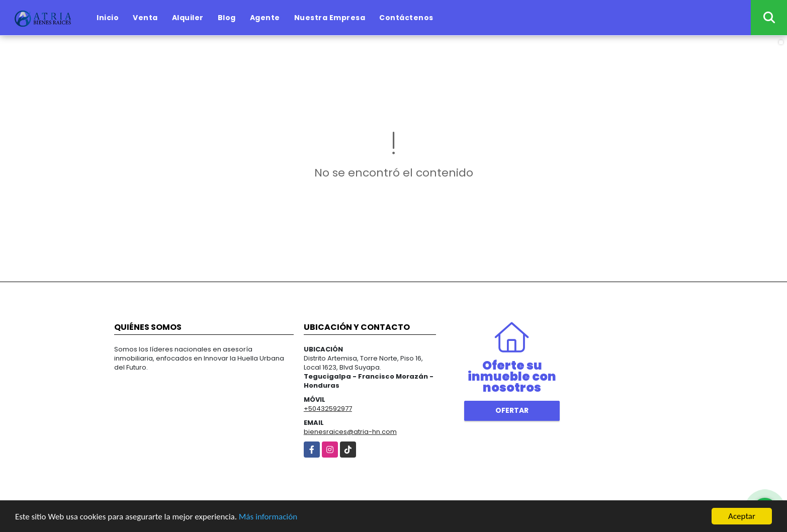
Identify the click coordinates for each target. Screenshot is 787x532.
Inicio (108, 18)
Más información (268, 517)
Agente (265, 18)
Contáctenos (406, 18)
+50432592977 (328, 409)
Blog (227, 18)
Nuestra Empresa (330, 18)
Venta (145, 18)
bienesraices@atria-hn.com (350, 432)
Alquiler (188, 18)
